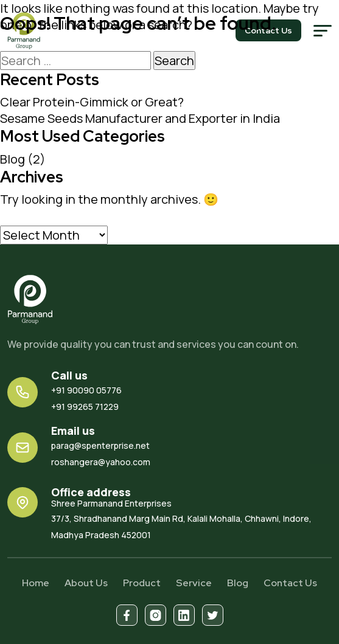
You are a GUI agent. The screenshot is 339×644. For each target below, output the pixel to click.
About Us (86, 583)
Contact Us (290, 583)
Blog (12, 159)
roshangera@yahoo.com (101, 462)
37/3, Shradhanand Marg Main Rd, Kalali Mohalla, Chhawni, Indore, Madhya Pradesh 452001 (191, 519)
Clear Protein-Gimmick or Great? (92, 102)
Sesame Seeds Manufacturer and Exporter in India (140, 118)
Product (142, 583)
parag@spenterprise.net (100, 445)
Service (194, 583)
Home (36, 583)
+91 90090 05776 (86, 390)
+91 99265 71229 (85, 407)
